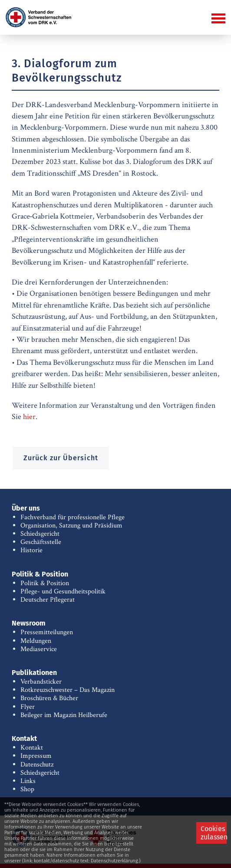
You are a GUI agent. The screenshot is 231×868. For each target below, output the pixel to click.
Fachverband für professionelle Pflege (73, 517)
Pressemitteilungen (47, 632)
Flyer (28, 707)
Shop (27, 789)
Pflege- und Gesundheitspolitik (63, 591)
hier (29, 417)
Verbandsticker (41, 682)
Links (28, 781)
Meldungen (36, 641)
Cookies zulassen (214, 833)
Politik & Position (45, 583)
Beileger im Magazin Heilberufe (64, 715)
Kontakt (32, 748)
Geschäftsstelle (41, 542)
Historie (31, 550)
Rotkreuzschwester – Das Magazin (68, 690)
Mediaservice (39, 649)
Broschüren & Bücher (49, 698)
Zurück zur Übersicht (61, 458)
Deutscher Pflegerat (48, 600)
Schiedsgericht (40, 534)
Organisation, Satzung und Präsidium (71, 526)
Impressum (36, 756)
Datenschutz (37, 765)
